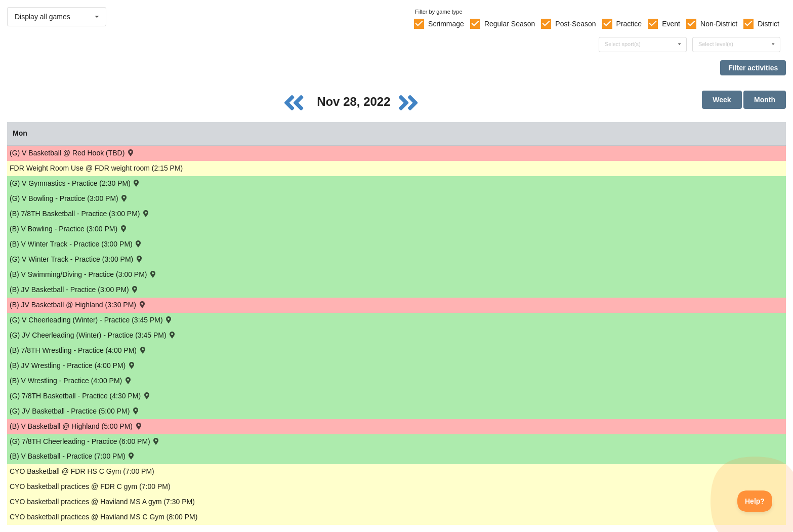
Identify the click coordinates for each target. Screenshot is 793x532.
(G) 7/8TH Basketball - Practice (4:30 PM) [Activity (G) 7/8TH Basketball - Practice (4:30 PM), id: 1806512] (80, 396)
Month (765, 100)
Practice (629, 24)
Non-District (719, 24)
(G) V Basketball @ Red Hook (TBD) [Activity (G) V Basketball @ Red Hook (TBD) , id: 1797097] (72, 153)
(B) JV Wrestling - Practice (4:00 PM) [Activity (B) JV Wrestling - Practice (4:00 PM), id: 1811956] (73, 365)
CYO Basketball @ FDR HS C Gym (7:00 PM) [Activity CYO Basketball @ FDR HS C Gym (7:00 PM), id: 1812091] (82, 471)
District (768, 24)
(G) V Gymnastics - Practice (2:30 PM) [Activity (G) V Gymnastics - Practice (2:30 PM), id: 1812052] (75, 183)
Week (722, 100)
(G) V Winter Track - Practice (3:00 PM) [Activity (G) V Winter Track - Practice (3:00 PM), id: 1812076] (77, 259)
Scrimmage (446, 24)
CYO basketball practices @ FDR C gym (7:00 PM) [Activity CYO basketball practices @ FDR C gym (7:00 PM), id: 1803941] (90, 486)
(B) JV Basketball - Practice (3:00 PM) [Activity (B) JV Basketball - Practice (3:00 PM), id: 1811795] (74, 289)
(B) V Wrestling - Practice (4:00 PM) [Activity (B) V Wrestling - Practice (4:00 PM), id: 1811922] (71, 380)
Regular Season (510, 24)
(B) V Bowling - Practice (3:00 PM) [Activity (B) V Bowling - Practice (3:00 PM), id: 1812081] (69, 229)
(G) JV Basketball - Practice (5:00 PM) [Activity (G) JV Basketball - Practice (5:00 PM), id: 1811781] (75, 411)
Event (671, 24)
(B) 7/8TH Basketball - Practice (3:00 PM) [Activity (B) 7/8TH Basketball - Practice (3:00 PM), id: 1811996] (80, 213)
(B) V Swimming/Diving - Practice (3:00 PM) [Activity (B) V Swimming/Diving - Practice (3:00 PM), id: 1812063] (84, 274)
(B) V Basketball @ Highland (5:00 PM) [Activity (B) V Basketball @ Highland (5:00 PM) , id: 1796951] (76, 426)
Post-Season (575, 24)
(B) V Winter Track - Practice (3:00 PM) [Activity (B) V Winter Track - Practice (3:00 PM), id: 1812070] (76, 244)
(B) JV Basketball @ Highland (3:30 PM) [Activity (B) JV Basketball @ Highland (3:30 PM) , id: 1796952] (78, 304)
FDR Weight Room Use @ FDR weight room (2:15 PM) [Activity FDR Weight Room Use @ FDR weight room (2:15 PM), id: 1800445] (96, 168)
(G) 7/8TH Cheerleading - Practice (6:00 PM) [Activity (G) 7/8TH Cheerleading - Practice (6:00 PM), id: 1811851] (85, 441)
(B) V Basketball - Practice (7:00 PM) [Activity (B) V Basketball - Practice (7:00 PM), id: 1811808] (73, 456)
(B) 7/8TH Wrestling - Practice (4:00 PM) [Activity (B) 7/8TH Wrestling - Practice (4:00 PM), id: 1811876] (78, 350)
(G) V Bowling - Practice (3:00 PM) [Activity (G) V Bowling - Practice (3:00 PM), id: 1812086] (69, 198)
